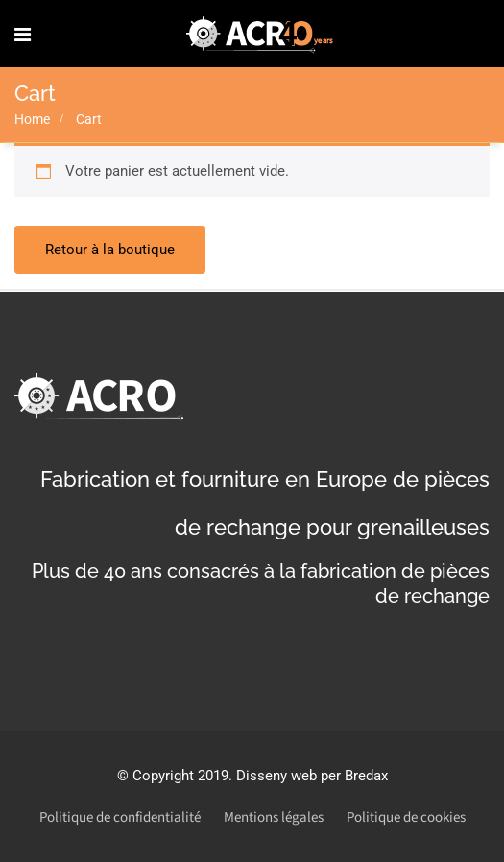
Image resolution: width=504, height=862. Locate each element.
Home (32, 119)
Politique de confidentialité (120, 817)
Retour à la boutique (110, 250)
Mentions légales (274, 817)
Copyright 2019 (180, 776)
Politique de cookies (406, 817)
